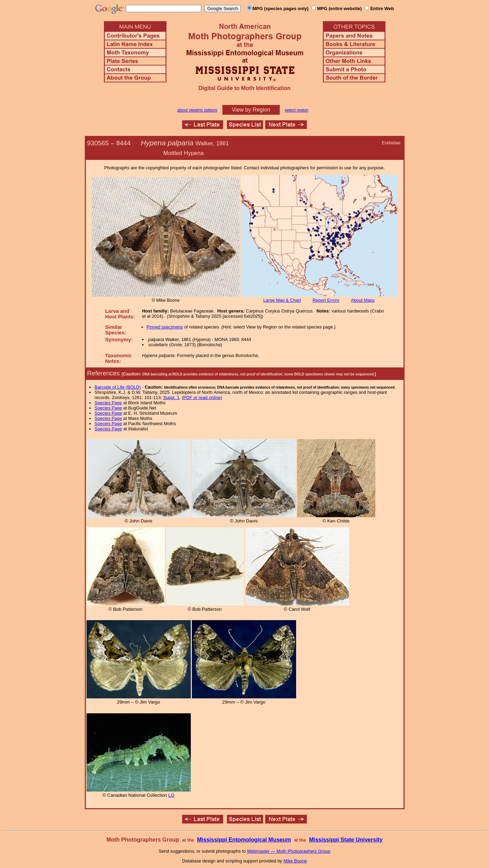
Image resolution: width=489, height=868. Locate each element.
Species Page (108, 403)
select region (296, 110)
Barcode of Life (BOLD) (118, 387)
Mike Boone (295, 861)
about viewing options (197, 110)
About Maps (363, 300)
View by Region (251, 110)
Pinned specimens (165, 327)
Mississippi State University (346, 840)
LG (171, 795)
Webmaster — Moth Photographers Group (288, 851)
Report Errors (326, 300)
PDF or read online (202, 398)
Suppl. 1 (171, 398)
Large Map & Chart (282, 300)
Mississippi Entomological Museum (244, 840)
